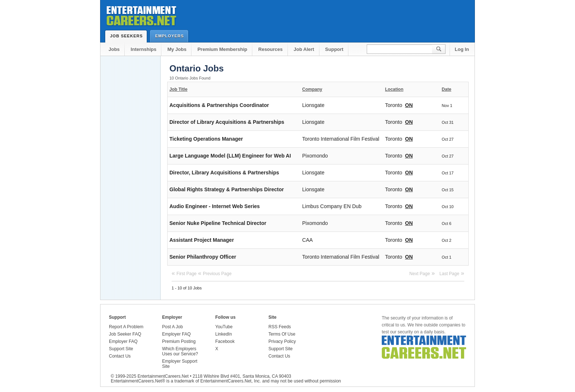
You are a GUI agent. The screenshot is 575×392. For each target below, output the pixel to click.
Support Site (121, 349)
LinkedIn (224, 334)
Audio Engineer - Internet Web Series (215, 206)
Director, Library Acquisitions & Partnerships (224, 173)
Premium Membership (222, 49)
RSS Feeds (280, 327)
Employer (172, 317)
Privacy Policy (282, 341)
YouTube (224, 327)
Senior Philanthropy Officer (203, 257)
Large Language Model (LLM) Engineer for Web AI (230, 156)
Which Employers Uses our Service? (180, 351)
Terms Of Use (282, 334)
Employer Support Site (180, 364)
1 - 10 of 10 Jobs (187, 288)
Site (272, 317)
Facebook (225, 341)
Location (394, 89)
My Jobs (177, 49)
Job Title (178, 89)
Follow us (225, 317)
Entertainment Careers (141, 14)
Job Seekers (128, 36)
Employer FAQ (123, 341)
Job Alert (304, 49)
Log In (462, 49)
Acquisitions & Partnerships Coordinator (219, 105)
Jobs (114, 49)
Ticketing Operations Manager (206, 139)
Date (447, 89)
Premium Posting (179, 341)
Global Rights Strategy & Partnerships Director (227, 189)
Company (312, 89)
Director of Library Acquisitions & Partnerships (227, 122)
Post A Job (173, 327)
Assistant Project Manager (202, 240)
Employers (171, 36)
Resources (270, 49)
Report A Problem (126, 327)
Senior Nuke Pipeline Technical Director (218, 223)
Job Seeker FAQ (125, 334)
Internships (143, 49)
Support (334, 49)
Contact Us (120, 356)
